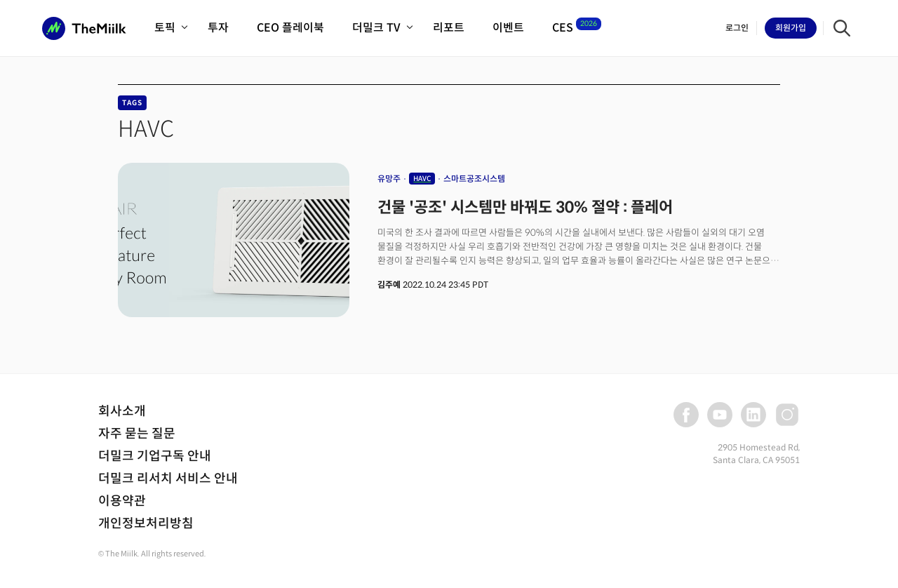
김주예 (389, 285)
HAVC (422, 179)
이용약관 (122, 501)
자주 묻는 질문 (137, 434)
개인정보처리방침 (146, 523)
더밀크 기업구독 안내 (155, 456)
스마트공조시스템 (474, 179)
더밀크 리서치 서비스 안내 (168, 479)
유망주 (389, 179)
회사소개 (122, 411)
